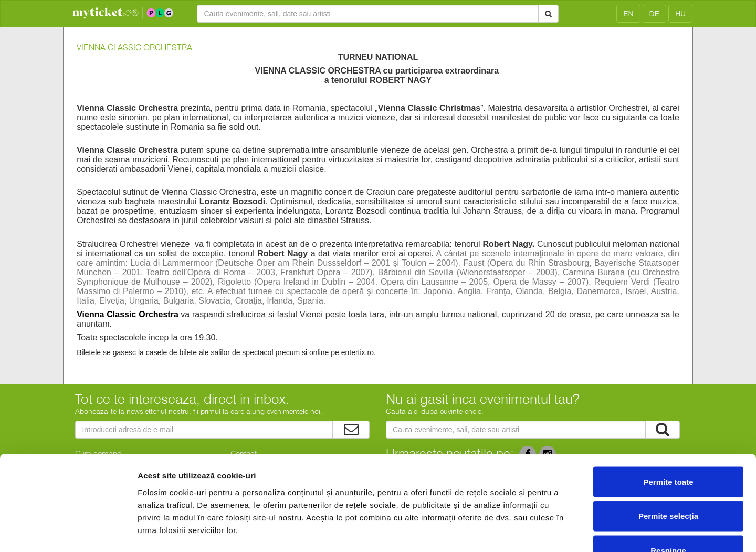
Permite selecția (668, 449)
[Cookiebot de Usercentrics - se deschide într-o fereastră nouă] (68, 532)
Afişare (525, 531)
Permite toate (668, 414)
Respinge (668, 483)
